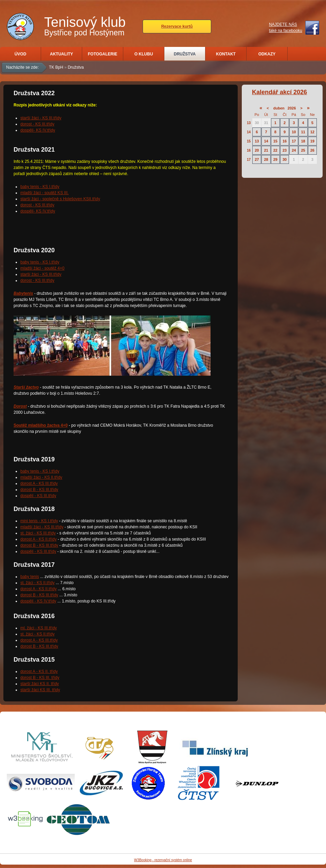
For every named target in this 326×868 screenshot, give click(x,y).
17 (294, 141)
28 (266, 159)
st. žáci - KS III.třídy (38, 533)
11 (303, 132)
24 (294, 150)
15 (249, 141)
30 (257, 123)
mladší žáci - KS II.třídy (41, 477)
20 (257, 150)
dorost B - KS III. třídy (40, 678)
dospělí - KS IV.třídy (38, 601)
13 (249, 123)
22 (275, 150)
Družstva (185, 54)
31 (266, 123)
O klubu (144, 54)
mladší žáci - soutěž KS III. (44, 193)
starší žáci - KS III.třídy (41, 118)
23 (285, 150)
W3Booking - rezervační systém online (163, 860)
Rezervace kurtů (177, 27)
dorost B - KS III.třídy (39, 490)
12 (312, 132)
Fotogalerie (103, 54)
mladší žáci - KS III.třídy (42, 527)
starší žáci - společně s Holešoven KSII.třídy (60, 199)
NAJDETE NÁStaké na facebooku (286, 28)
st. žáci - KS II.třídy (38, 583)
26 (312, 150)
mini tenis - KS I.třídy (39, 521)
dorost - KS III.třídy (37, 124)
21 (266, 150)
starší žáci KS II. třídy (40, 684)
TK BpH (56, 67)
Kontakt (226, 54)
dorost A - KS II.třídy (39, 539)
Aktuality (61, 54)
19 (312, 141)
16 (285, 141)
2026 (292, 108)
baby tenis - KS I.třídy (40, 187)
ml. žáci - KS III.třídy (39, 628)
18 (303, 141)
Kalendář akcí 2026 (279, 92)
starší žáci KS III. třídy (40, 690)
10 (294, 132)
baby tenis (30, 577)
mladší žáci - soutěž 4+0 (42, 268)
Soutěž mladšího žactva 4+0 (41, 425)
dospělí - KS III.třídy (38, 496)
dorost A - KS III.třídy (39, 483)
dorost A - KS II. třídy (39, 671)
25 (303, 150)
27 (257, 159)
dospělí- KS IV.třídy (38, 130)
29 (275, 159)
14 (249, 132)
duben (279, 108)
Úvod (21, 54)
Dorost (20, 406)
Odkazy (267, 54)
